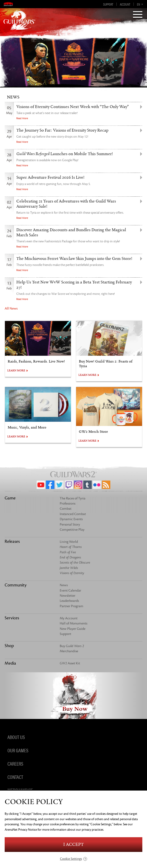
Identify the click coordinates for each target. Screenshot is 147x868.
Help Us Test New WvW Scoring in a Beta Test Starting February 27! (74, 285)
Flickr (97, 485)
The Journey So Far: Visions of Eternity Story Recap (62, 130)
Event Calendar (70, 591)
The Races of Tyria (73, 498)
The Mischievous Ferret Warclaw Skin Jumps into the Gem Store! (74, 259)
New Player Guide (73, 629)
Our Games (18, 750)
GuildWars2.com (19, 20)
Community (16, 585)
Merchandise (69, 651)
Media (10, 663)
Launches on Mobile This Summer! (65, 154)
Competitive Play (72, 530)
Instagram (78, 485)
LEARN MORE (16, 371)
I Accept (73, 845)
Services (12, 618)
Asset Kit (70, 663)
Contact (15, 777)
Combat (66, 509)
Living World (69, 542)
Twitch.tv (69, 485)
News (64, 585)
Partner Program (72, 606)
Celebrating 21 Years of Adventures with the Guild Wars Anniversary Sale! (66, 204)
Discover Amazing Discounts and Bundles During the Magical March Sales (71, 233)
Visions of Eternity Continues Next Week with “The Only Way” (73, 107)
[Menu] (138, 15)
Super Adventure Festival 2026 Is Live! (50, 178)
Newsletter (68, 596)
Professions (68, 504)
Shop (9, 646)
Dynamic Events (71, 519)
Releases (12, 541)
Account (125, 4)
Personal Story (70, 525)
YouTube (41, 485)
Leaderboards (69, 601)
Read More (22, 118)
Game (10, 498)
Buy (72, 646)
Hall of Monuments (73, 623)
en (138, 4)
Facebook (50, 485)
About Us (16, 737)
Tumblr (87, 485)
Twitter (59, 485)
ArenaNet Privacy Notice (21, 830)
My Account (69, 618)
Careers (15, 763)
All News (11, 309)
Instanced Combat (73, 514)
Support (108, 4)
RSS (106, 485)
